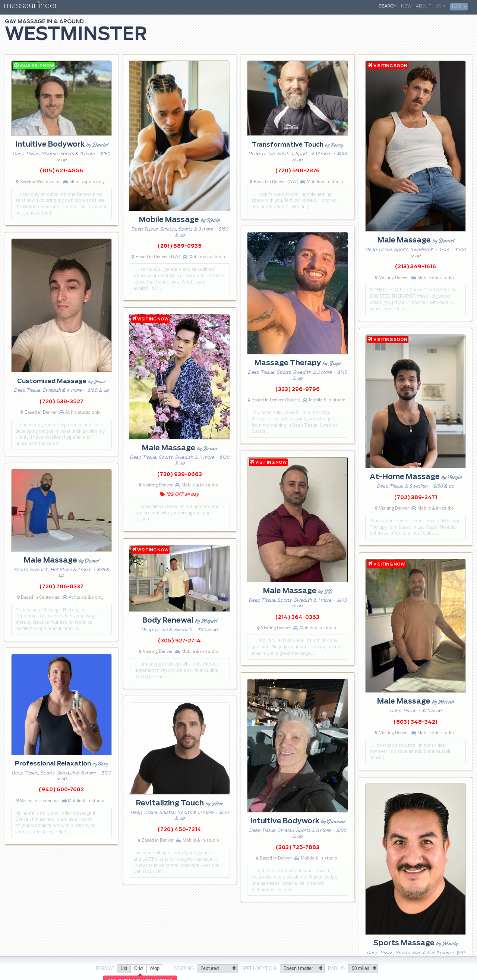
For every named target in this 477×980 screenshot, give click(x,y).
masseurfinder (30, 7)
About (424, 6)
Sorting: (185, 969)
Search (388, 6)
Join (441, 6)
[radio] (124, 969)
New (406, 6)
